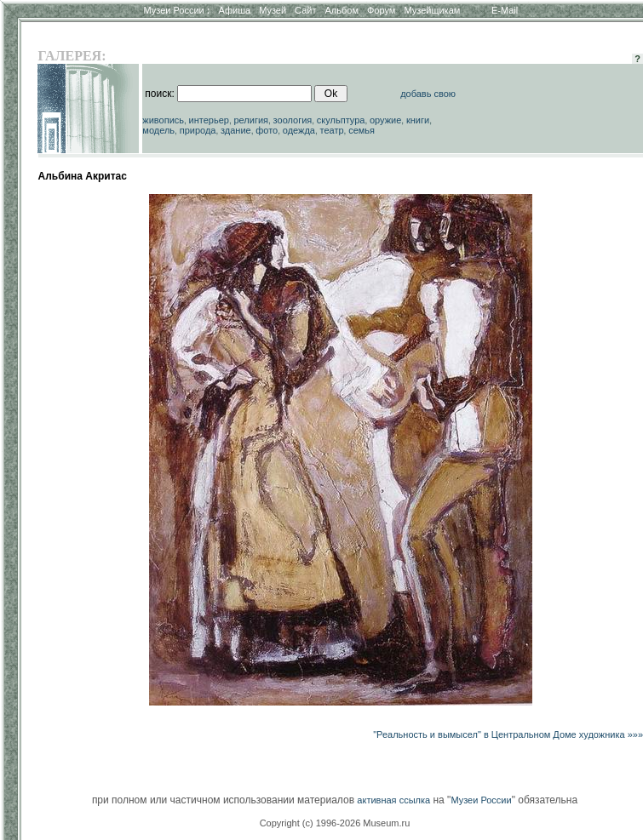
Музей (273, 10)
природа (198, 130)
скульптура (341, 120)
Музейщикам (432, 10)
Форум (381, 10)
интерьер (209, 120)
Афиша (235, 10)
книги (418, 120)
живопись (163, 120)
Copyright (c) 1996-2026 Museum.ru (335, 823)
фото (267, 130)
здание (236, 130)
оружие (385, 120)
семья (362, 130)
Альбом (342, 10)
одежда (299, 130)
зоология (293, 120)
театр (332, 130)
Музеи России (176, 10)
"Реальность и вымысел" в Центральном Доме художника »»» (508, 734)
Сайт (305, 10)
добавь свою (428, 94)
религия (252, 120)
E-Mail (505, 10)
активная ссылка (393, 800)
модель (158, 130)
